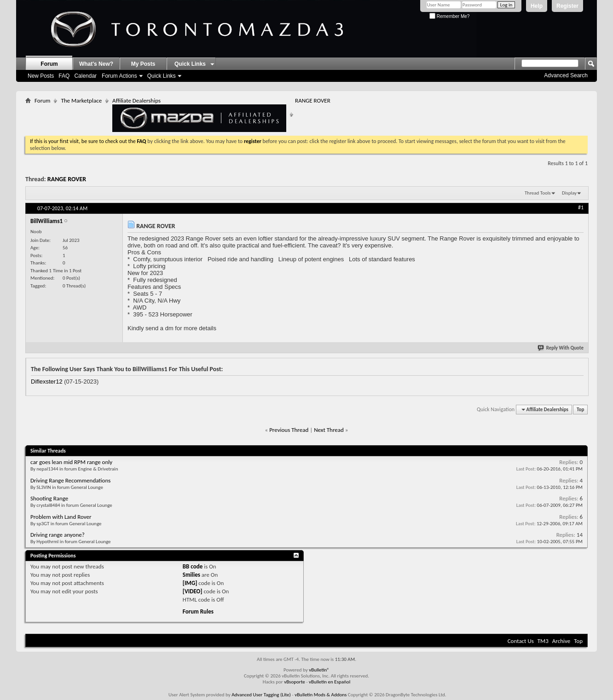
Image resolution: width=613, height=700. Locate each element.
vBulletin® (319, 670)
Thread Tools (538, 193)
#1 (581, 207)
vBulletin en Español (330, 682)
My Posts (143, 64)
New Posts (41, 76)
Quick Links (162, 76)
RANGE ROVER (67, 179)
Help (537, 6)
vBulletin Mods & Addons (321, 695)
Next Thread (329, 430)
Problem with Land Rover (61, 517)
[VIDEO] (193, 591)
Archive (561, 641)
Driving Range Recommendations (70, 480)
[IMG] (190, 583)
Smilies (191, 575)
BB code (193, 566)
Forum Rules (198, 611)
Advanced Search (566, 75)
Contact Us (521, 641)
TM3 (543, 641)
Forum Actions (119, 76)
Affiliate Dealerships (199, 115)
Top (580, 410)
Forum (49, 64)
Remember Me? (449, 16)
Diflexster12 (47, 382)
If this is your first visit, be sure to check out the (83, 141)
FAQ (64, 76)
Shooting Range (49, 498)
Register (567, 6)
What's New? (96, 64)
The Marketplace (81, 100)
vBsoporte (295, 682)
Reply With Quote (561, 348)
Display (569, 193)
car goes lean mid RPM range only (71, 462)
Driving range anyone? (58, 535)
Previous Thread (289, 430)
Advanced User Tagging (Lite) (261, 695)
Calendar (85, 76)
